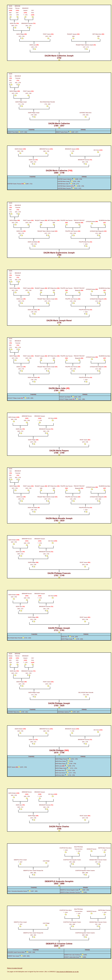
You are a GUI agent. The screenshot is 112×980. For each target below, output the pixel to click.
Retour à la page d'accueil (15, 968)
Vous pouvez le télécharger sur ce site (67, 972)
